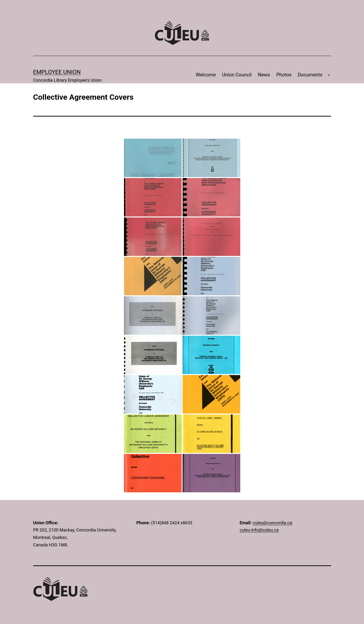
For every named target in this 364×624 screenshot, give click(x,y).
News (264, 75)
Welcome (206, 75)
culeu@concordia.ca (272, 523)
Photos (284, 75)
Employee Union (57, 72)
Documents (310, 75)
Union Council (237, 75)
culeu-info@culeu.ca (259, 530)
